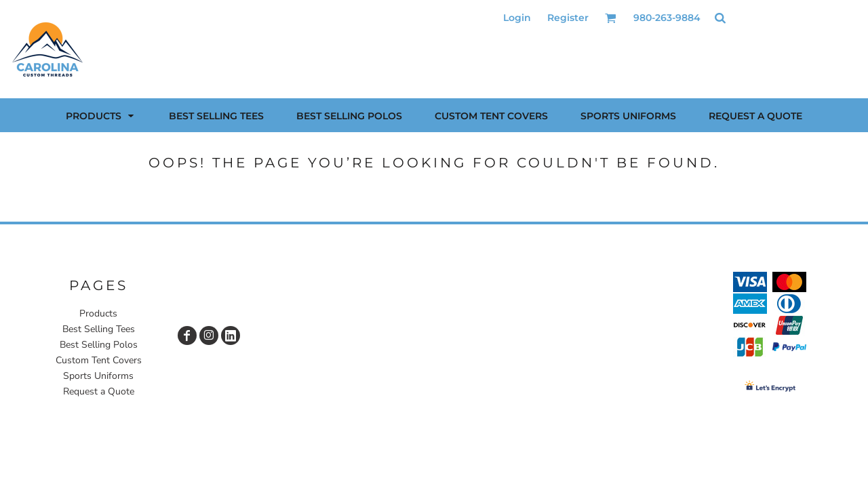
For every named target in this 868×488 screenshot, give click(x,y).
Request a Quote (99, 391)
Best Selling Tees (99, 329)
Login (517, 18)
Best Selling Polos (99, 345)
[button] (611, 18)
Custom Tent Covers (99, 360)
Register (568, 18)
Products (98, 313)
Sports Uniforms (98, 376)
